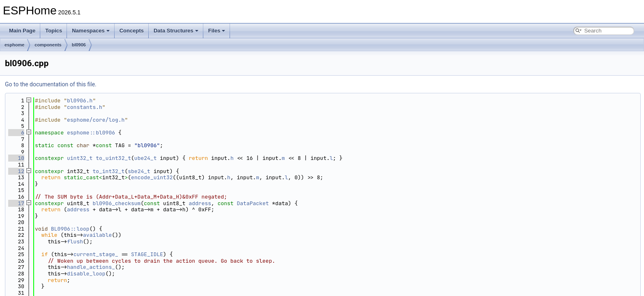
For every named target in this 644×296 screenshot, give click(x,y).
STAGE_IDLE (147, 254)
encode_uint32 (152, 177)
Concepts (132, 31)
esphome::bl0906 (91, 133)
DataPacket (253, 203)
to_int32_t (108, 171)
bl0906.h (80, 101)
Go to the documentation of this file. (51, 84)
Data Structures (176, 31)
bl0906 (79, 45)
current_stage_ (96, 254)
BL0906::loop (70, 229)
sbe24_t (139, 171)
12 (16, 171)
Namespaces (91, 31)
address (200, 203)
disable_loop (86, 274)
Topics (54, 31)
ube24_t (146, 158)
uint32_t (80, 158)
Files (217, 31)
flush (75, 242)
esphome (14, 45)
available (97, 235)
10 (16, 158)
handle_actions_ (91, 267)
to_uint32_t (113, 158)
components (48, 45)
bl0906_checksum (116, 203)
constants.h (85, 107)
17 (16, 203)
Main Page (22, 31)
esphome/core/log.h (96, 120)
